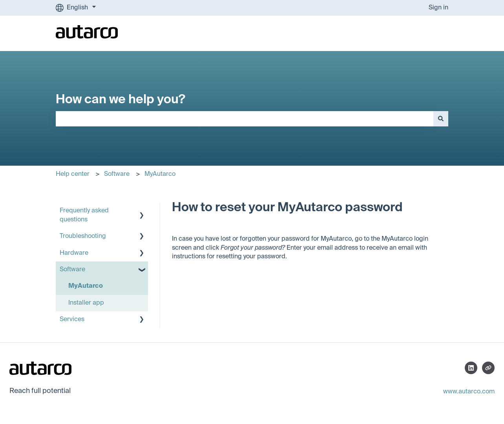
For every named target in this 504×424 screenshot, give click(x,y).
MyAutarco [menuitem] (86, 286)
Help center (73, 174)
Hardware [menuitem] (74, 253)
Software (117, 174)
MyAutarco (160, 174)
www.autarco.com (469, 392)
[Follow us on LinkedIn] (471, 368)
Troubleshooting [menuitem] (83, 236)
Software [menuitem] (72, 270)
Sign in (438, 8)
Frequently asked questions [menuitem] (84, 215)
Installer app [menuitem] (86, 303)
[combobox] (245, 119)
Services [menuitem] (72, 320)
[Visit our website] (488, 368)
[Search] (441, 119)
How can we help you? (121, 100)
